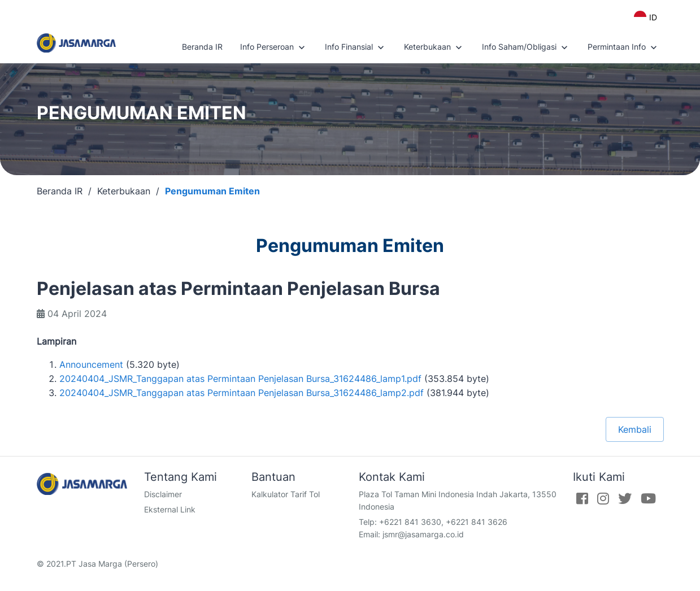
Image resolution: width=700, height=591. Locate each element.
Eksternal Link (170, 509)
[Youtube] (648, 498)
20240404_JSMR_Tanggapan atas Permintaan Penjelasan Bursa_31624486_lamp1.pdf (240, 379)
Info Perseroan (274, 47)
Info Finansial (356, 47)
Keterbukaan (434, 47)
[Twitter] (625, 498)
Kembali (635, 429)
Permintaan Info (623, 47)
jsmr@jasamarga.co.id (423, 534)
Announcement (91, 364)
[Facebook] (582, 498)
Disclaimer (163, 494)
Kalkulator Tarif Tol (286, 494)
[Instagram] (603, 498)
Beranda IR (202, 47)
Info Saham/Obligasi (526, 47)
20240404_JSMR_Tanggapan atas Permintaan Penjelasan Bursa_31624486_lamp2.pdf (242, 393)
